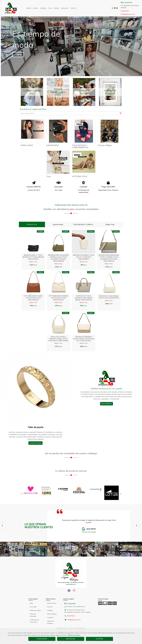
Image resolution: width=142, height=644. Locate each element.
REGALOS (65, 8)
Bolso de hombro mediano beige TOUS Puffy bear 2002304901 (58, 339)
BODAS (57, 8)
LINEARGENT (53, 145)
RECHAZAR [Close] (71, 639)
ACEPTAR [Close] (99, 639)
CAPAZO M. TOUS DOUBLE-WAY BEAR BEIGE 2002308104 (84, 298)
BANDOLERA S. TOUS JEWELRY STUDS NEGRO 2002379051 (33, 257)
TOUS (50, 8)
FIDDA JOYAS (27, 145)
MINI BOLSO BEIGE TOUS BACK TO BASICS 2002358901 (84, 257)
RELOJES (43, 8)
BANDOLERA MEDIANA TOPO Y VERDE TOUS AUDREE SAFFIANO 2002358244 (109, 258)
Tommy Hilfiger (105, 145)
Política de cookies (74, 635)
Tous (49, 176)
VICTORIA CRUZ (80, 176)
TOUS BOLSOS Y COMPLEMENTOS (80, 146)
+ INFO (18, 55)
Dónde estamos (52, 614)
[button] (21, 494)
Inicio (31, 603)
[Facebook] (69, 591)
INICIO (29, 8)
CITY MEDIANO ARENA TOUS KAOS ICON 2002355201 (58, 298)
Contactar (50, 618)
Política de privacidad (33, 615)
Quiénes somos (52, 603)
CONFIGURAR (42, 639)
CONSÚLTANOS (35, 443)
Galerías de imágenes (50, 622)
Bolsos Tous (33, 262)
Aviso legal (33, 607)
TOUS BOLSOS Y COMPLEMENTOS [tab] (85, 224)
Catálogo (50, 610)
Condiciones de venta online (34, 621)
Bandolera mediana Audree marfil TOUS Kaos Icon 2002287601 (84, 339)
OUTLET (74, 8)
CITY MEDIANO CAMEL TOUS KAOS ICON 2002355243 (33, 298)
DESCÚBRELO (107, 404)
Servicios (50, 607)
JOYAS (36, 8)
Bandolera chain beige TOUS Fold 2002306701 (109, 297)
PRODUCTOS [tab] (32, 224)
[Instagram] (74, 591)
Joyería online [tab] (58, 224)
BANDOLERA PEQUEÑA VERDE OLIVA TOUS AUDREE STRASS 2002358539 (58, 258)
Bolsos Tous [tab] (110, 224)
